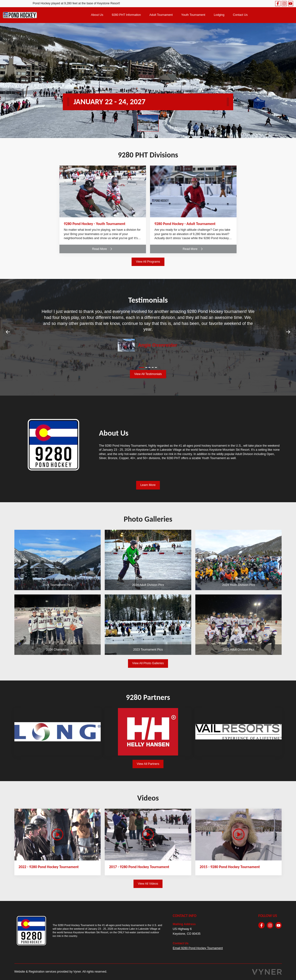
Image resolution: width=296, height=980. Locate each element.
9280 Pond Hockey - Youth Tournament (95, 224)
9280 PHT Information (126, 15)
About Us (97, 15)
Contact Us (240, 15)
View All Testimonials (148, 374)
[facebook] (278, 3)
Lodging (219, 15)
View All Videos (148, 884)
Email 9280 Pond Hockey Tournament (198, 948)
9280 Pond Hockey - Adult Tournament (185, 224)
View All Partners (148, 764)
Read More (103, 249)
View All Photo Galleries (148, 663)
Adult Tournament (161, 15)
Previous (8, 332)
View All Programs (148, 262)
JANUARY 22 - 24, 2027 (109, 102)
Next (288, 332)
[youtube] (291, 3)
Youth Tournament (193, 15)
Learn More (148, 485)
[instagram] (284, 3)
